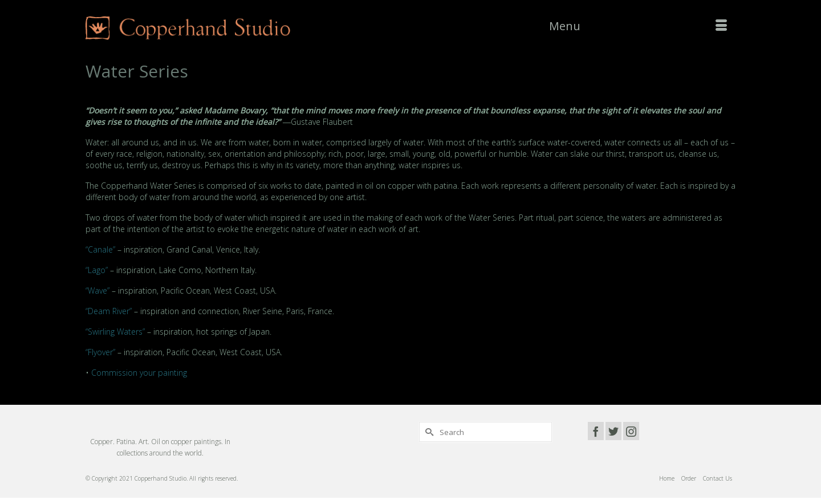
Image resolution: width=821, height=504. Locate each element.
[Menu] (638, 26)
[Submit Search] (428, 432)
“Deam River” (109, 311)
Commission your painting (139, 373)
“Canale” (100, 249)
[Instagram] (631, 431)
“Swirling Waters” (115, 332)
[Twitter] (613, 431)
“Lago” (97, 270)
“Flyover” (100, 352)
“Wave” (97, 290)
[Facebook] (596, 431)
